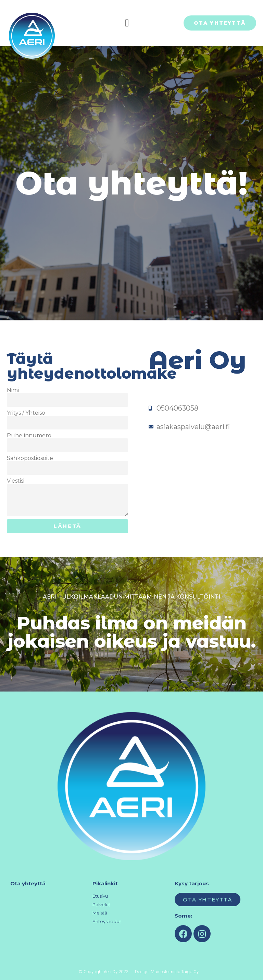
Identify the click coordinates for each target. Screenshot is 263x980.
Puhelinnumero (29, 436)
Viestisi (16, 481)
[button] (127, 23)
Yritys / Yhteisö (26, 413)
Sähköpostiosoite (30, 458)
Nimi (13, 390)
